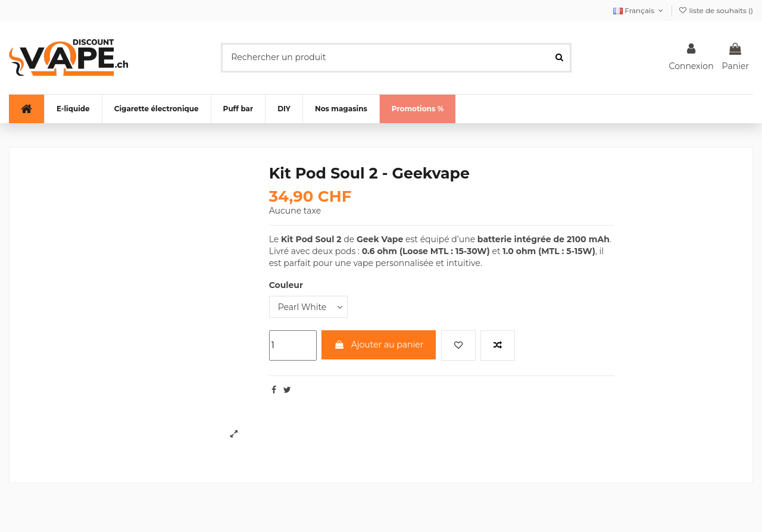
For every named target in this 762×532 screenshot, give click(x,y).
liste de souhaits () (716, 10)
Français (639, 10)
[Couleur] (308, 307)
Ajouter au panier (379, 345)
